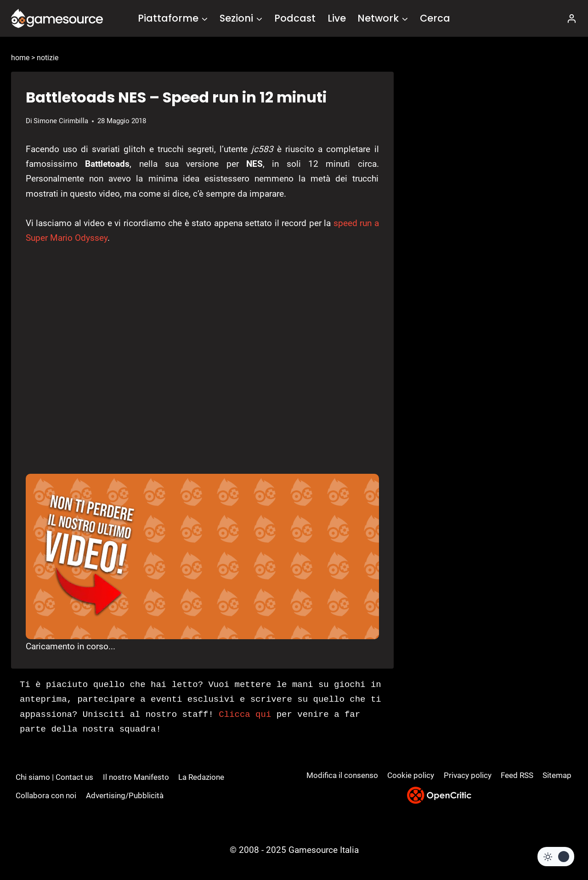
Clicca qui (245, 715)
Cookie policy (411, 775)
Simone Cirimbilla (61, 121)
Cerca (435, 18)
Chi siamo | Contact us (54, 777)
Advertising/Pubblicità (125, 795)
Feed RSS (517, 775)
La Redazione (201, 777)
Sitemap (557, 775)
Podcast (295, 18)
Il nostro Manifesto (136, 777)
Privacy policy (468, 775)
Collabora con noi (46, 795)
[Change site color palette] (556, 857)
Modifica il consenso (342, 775)
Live (337, 18)
